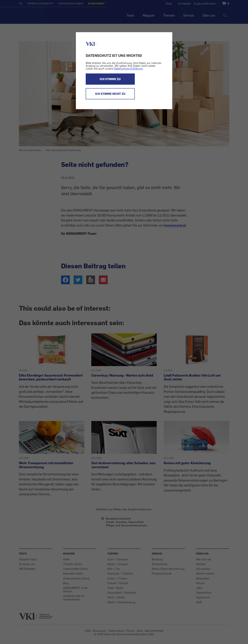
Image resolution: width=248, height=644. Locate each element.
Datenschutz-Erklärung (128, 69)
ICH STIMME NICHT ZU (110, 94)
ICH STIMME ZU (110, 79)
